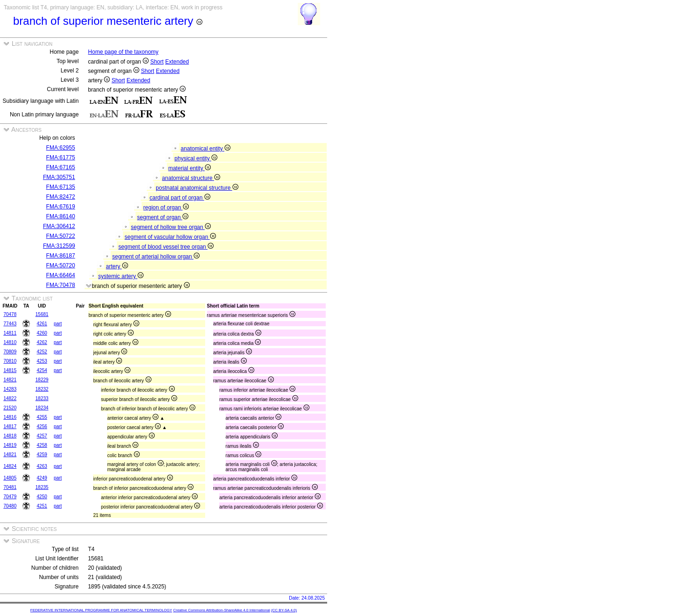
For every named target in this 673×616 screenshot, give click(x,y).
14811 (10, 333)
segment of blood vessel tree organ (166, 247)
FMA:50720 (61, 265)
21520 (10, 408)
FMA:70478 (61, 285)
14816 (10, 417)
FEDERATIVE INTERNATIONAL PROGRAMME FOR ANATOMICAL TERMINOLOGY (101, 610)
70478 (10, 314)
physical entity (196, 158)
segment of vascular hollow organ (170, 237)
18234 (42, 408)
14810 (10, 342)
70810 (10, 361)
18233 (42, 398)
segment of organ (163, 217)
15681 (42, 314)
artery (117, 266)
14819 (10, 445)
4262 (42, 342)
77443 (10, 324)
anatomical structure (191, 178)
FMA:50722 (61, 236)
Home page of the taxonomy (123, 52)
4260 (42, 333)
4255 (42, 417)
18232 (42, 389)
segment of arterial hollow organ (156, 257)
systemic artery (121, 276)
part (58, 324)
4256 (42, 426)
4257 (42, 436)
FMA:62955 (61, 148)
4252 (42, 352)
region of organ (166, 208)
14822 (10, 398)
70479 (10, 497)
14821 (10, 380)
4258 (42, 445)
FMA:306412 (59, 226)
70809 (10, 352)
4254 (42, 370)
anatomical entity (206, 149)
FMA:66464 (61, 275)
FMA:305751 (59, 177)
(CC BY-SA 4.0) (284, 610)
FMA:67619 (61, 207)
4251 (42, 506)
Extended (177, 62)
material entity (190, 168)
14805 (10, 478)
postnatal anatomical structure (197, 188)
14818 (10, 436)
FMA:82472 (61, 197)
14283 (10, 389)
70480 (10, 506)
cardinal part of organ (180, 198)
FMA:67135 (61, 187)
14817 (10, 426)
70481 (10, 487)
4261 (42, 324)
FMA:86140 (61, 216)
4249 (42, 478)
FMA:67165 (61, 167)
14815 (10, 370)
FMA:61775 (61, 158)
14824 (10, 466)
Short (157, 62)
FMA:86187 (61, 256)
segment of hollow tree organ (171, 227)
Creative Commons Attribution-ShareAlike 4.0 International (221, 610)
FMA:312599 (59, 246)
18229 (42, 380)
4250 (42, 497)
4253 (42, 361)
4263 (42, 466)
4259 (42, 455)
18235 (42, 487)
